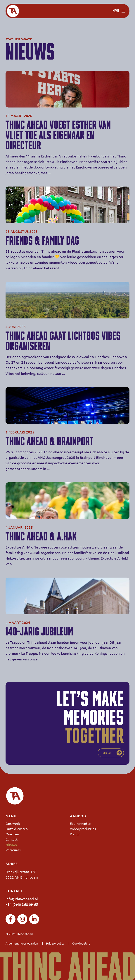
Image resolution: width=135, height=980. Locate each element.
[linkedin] (34, 919)
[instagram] (22, 919)
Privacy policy (55, 943)
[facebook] (11, 919)
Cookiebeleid (81, 943)
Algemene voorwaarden (22, 943)
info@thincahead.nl (22, 899)
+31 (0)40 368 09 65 (22, 904)
